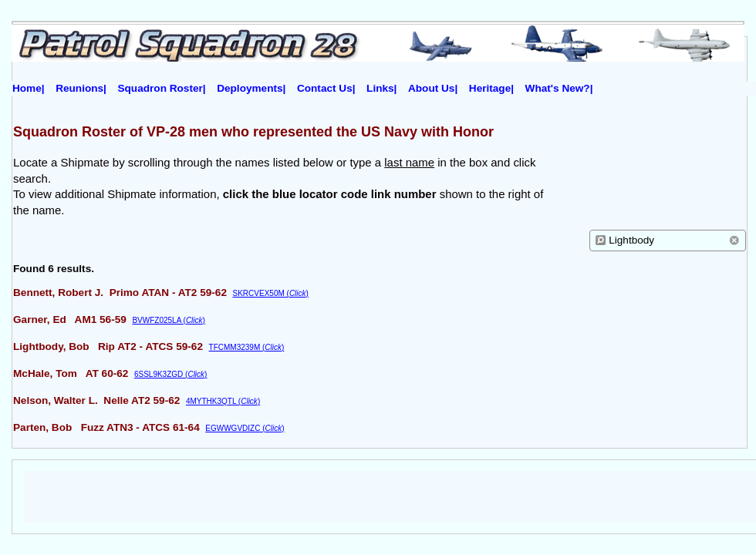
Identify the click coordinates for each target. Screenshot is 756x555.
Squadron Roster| (162, 88)
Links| (381, 88)
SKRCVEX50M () (271, 293)
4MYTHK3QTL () (223, 401)
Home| (29, 88)
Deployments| (251, 88)
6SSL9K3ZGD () (171, 374)
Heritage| (491, 88)
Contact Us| (326, 88)
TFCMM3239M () (247, 347)
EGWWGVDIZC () (245, 428)
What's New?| (559, 88)
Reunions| (81, 88)
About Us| (433, 88)
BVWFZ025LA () (168, 320)
